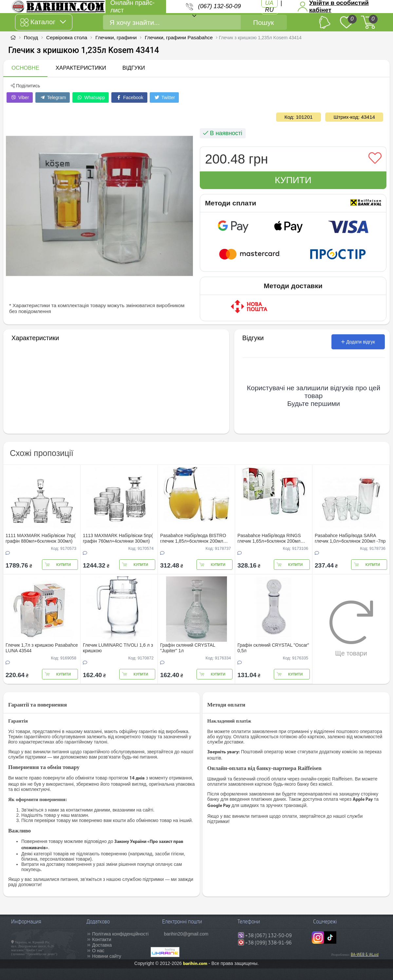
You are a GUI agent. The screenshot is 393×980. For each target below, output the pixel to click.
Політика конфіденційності (120, 934)
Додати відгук (358, 342)
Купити (293, 180)
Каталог (43, 22)
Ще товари (351, 628)
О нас (98, 951)
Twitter (164, 97)
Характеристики (81, 68)
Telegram (53, 97)
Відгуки (134, 68)
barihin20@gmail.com (186, 934)
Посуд (31, 37)
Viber (20, 97)
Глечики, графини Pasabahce (179, 37)
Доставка (102, 945)
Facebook (129, 97)
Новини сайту (107, 956)
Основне (25, 68)
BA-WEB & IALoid (365, 954)
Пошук (263, 22)
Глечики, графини (116, 37)
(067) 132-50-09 (219, 6)
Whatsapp (91, 97)
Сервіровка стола (67, 37)
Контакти (102, 939)
